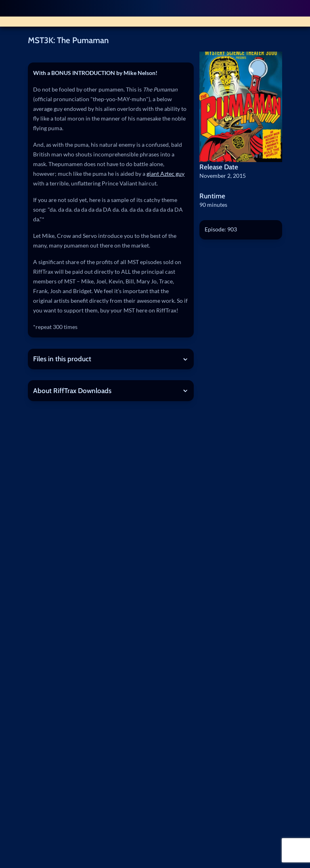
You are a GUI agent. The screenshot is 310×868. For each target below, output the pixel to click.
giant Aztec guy (165, 174)
